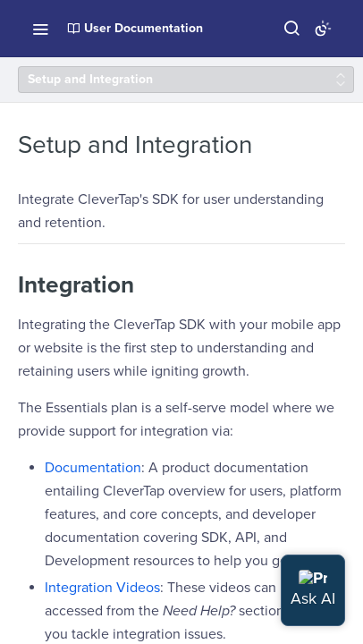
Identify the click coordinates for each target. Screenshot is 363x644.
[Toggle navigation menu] (40, 29)
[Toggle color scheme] (323, 29)
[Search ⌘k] (291, 29)
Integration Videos (102, 588)
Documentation (93, 468)
